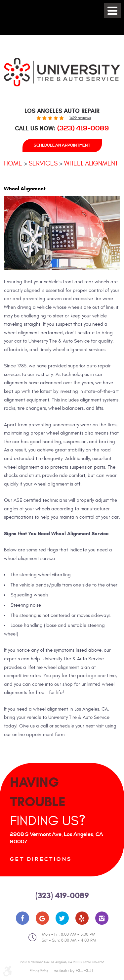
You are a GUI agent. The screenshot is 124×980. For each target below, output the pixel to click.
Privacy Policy (39, 970)
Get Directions (41, 859)
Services (43, 163)
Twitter (62, 918)
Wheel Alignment (91, 163)
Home (13, 163)
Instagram (102, 918)
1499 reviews (80, 118)
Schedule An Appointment (62, 145)
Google (42, 918)
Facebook (22, 918)
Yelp (82, 918)
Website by (73, 971)
